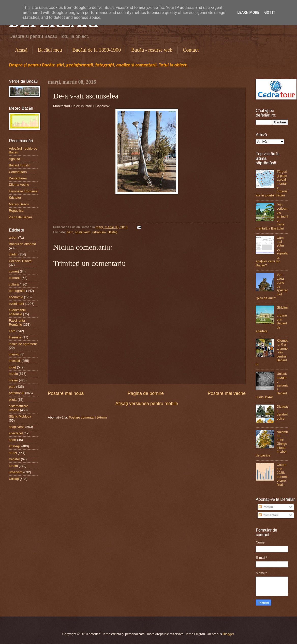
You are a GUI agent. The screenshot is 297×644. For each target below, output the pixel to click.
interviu (14, 354)
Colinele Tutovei (21, 261)
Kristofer (15, 198)
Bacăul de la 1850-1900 (97, 50)
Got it (270, 12)
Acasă (21, 50)
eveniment (16, 304)
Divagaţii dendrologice (282, 412)
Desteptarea (18, 178)
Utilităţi (113, 232)
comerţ (14, 271)
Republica (16, 211)
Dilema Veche (19, 185)
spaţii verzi (83, 232)
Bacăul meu (50, 50)
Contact (191, 50)
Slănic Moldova (20, 416)
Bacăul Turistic (20, 165)
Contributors (18, 172)
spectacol (16, 433)
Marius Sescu (19, 204)
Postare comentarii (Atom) (88, 417)
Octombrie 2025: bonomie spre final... (282, 475)
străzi (13, 453)
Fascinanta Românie (17, 322)
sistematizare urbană (19, 408)
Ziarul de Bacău (20, 217)
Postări (266, 507)
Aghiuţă (14, 159)
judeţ (12, 367)
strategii (15, 446)
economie (16, 297)
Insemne (15, 337)
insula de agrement (23, 344)
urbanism (99, 232)
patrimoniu (17, 393)
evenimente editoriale (17, 312)
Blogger (228, 634)
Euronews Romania (23, 191)
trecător (14, 459)
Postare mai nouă (66, 393)
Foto (12, 331)
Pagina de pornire (146, 393)
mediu (13, 374)
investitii (15, 361)
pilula (13, 400)
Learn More (248, 12)
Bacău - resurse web (152, 50)
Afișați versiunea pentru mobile (147, 404)
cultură (14, 284)
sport (13, 440)
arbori (13, 238)
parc (70, 232)
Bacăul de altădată (23, 244)
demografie (17, 291)
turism (13, 466)
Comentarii (269, 515)
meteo (13, 380)
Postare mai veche (227, 393)
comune (15, 278)
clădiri (13, 254)
